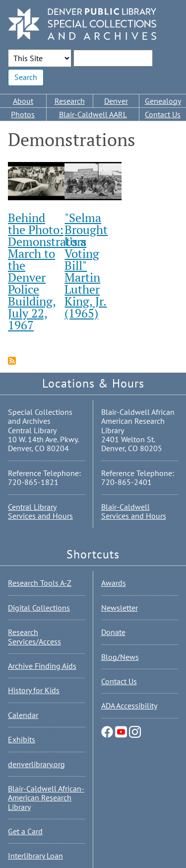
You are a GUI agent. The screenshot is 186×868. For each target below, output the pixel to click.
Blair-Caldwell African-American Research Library (46, 798)
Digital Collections (39, 608)
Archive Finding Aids (42, 666)
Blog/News (120, 657)
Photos (23, 114)
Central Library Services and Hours (40, 511)
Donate (113, 632)
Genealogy (163, 101)
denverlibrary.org (36, 764)
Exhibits (22, 739)
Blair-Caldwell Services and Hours (134, 511)
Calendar (23, 715)
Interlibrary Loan (35, 856)
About (23, 101)
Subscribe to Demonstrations (12, 361)
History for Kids (34, 690)
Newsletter (120, 608)
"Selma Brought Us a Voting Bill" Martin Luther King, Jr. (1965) (86, 265)
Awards (114, 583)
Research (70, 101)
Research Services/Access (34, 636)
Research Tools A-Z (40, 583)
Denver (116, 101)
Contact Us (163, 114)
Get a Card (25, 831)
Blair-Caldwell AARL (93, 114)
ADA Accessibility (129, 706)
